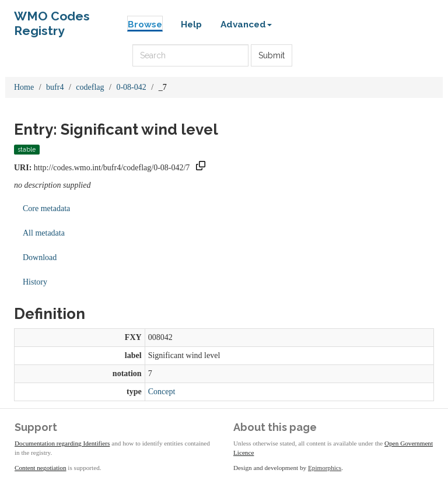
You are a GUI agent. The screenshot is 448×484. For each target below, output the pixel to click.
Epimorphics (325, 468)
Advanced (246, 24)
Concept (162, 392)
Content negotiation (41, 468)
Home (24, 87)
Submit (272, 55)
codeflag (90, 87)
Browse (145, 24)
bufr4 (55, 87)
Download (40, 257)
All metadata (44, 233)
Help (191, 24)
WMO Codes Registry (52, 19)
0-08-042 (131, 87)
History (35, 282)
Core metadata (46, 208)
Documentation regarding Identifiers (62, 443)
